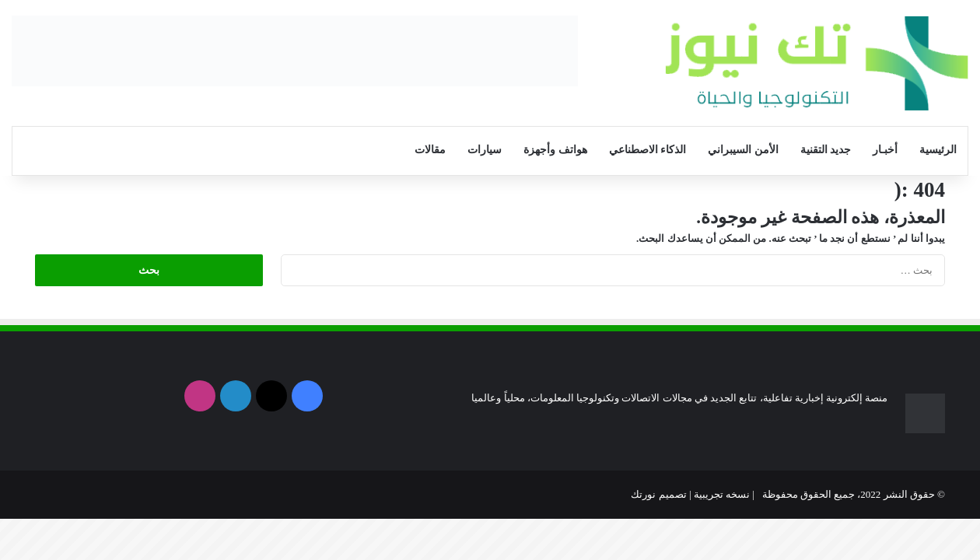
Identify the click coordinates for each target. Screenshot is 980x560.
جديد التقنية (826, 150)
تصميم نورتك (658, 494)
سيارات (485, 150)
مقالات (430, 150)
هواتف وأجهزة (555, 150)
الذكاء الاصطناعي (648, 150)
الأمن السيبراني (743, 150)
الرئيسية (938, 150)
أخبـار (885, 150)
